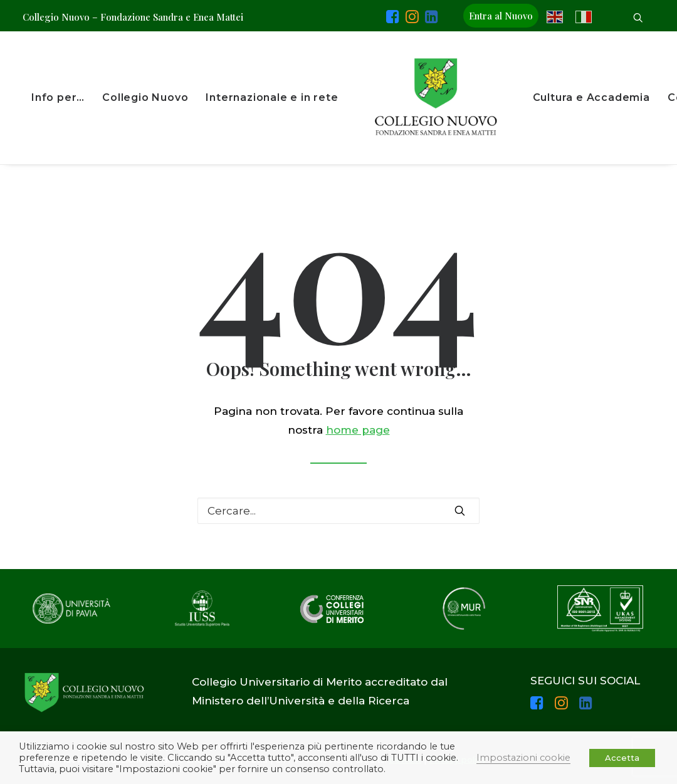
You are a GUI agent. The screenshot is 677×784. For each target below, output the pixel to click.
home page (358, 430)
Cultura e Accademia (591, 97)
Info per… (58, 97)
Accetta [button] (622, 758)
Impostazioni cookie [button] (523, 758)
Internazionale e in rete (272, 97)
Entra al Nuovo (501, 16)
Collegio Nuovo (145, 97)
